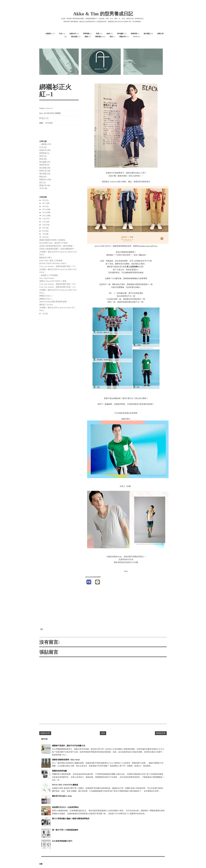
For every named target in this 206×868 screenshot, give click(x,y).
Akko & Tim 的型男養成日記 (103, 14)
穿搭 (98, 34)
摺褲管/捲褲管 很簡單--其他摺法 (52, 240)
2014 (44, 212)
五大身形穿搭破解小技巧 (62, 841)
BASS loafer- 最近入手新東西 (51, 261)
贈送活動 (132, 562)
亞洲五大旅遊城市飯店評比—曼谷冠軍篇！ (57, 246)
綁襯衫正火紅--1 (46, 299)
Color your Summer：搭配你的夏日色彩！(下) (57, 266)
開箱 (86, 37)
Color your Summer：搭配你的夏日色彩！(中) (57, 284)
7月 (44, 234)
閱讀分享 (123, 37)
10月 (44, 225)
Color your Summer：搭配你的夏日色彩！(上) (57, 287)
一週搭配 (48, 34)
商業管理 (134, 34)
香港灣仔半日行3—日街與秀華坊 (65, 807)
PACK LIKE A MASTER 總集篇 (65, 785)
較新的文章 (45, 733)
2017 (44, 203)
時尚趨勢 (120, 34)
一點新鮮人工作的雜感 (48, 275)
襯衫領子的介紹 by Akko (62, 796)
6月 (44, 237)
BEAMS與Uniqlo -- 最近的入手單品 (53, 243)
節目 (111, 37)
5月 (44, 314)
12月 (44, 219)
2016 (44, 206)
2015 (44, 209)
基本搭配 (147, 34)
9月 (44, 228)
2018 (44, 200)
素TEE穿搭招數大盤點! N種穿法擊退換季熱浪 (71, 819)
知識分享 (73, 34)
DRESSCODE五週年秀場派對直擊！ (54, 302)
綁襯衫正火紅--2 (46, 296)
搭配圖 (131, 559)
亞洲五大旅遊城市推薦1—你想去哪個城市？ (57, 249)
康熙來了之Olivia (46, 305)
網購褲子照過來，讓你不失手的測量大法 (69, 746)
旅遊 (108, 34)
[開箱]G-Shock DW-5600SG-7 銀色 (53, 281)
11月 (44, 222)
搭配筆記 (98, 37)
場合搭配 (74, 37)
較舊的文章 (161, 733)
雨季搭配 (86, 34)
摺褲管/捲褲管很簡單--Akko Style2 (66, 760)
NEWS (135, 37)
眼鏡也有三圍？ (46, 258)
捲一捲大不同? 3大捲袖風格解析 (65, 830)
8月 (44, 231)
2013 (44, 216)
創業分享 (160, 34)
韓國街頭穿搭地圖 (59, 771)
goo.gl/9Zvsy (152, 246)
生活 (61, 34)
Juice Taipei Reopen (47, 278)
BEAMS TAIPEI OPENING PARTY (53, 264)
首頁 (103, 733)
